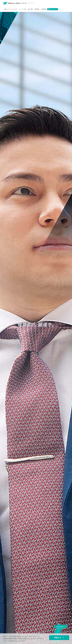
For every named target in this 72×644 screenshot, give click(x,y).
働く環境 (30, 9)
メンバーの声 (22, 9)
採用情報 (44, 9)
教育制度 (37, 9)
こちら (37, 636)
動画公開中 (61, 626)
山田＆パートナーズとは (10, 9)
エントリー (60, 632)
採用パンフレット (53, 9)
